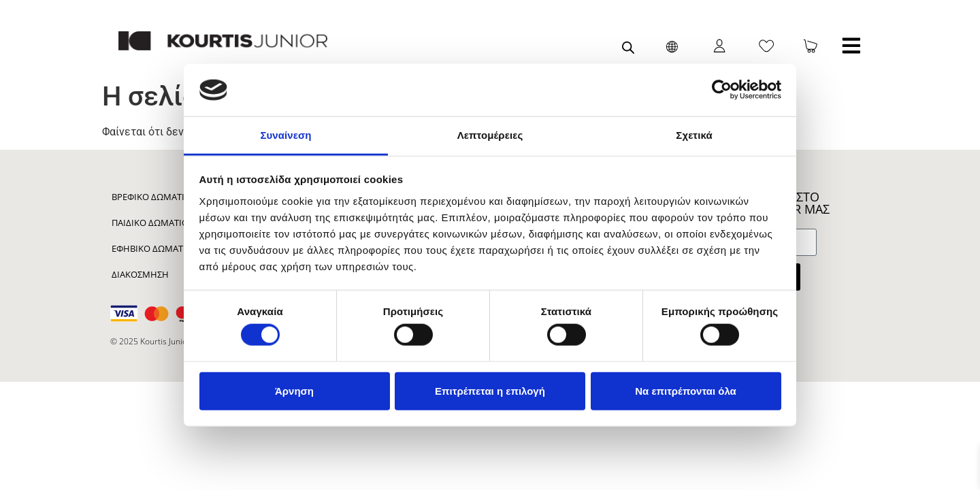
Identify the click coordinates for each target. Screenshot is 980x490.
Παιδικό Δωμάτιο (150, 223)
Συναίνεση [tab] (285, 135)
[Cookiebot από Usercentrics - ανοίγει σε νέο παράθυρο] (722, 90)
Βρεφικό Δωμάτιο (151, 197)
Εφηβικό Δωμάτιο (152, 248)
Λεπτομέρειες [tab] (490, 135)
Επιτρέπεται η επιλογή (490, 390)
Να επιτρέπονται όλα (686, 390)
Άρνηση (294, 390)
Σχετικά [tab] (694, 135)
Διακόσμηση (140, 274)
